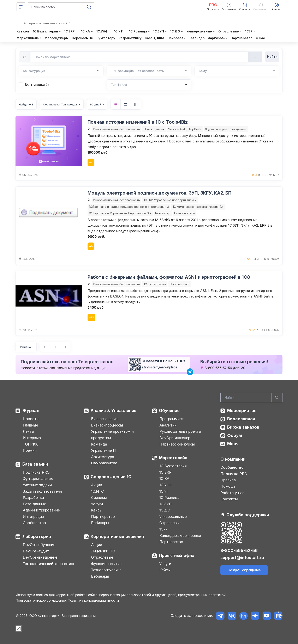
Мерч (233, 444)
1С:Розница (169, 498)
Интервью (32, 438)
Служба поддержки (248, 515)
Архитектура (103, 457)
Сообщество (34, 523)
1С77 (163, 529)
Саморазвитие (104, 463)
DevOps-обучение (39, 545)
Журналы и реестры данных (226, 129)
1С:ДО (165, 510)
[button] (115, 104)
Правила (228, 480)
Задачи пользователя (42, 491)
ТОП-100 (31, 444)
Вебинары (100, 523)
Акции (97, 485)
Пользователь (185, 213)
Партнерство (103, 517)
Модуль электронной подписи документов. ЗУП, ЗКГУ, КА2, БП (160, 193)
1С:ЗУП (166, 504)
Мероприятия (242, 411)
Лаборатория (37, 536)
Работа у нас (232, 493)
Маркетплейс (173, 458)
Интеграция (33, 517)
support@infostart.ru (242, 558)
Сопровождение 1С (111, 477)
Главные (30, 425)
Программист (180, 284)
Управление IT (104, 450)
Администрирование (41, 510)
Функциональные (38, 479)
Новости (31, 419)
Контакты (229, 499)
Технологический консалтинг (49, 564)
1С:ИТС (97, 491)
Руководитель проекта (180, 431)
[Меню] (21, 7)
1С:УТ (164, 491)
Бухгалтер (163, 213)
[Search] (251, 398)
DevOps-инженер (175, 438)
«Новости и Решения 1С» (164, 361)
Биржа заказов (243, 427)
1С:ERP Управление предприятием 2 (170, 200)
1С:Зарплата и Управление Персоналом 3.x (120, 213)
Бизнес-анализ (104, 419)
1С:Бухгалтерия (173, 466)
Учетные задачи (37, 485)
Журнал (31, 411)
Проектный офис (177, 556)
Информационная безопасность (117, 129)
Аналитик (168, 425)
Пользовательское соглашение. (41, 600)
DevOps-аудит (36, 551)
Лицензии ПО (103, 551)
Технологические (106, 570)
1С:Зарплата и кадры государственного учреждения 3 (129, 207)
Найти (272, 57)
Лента (28, 431)
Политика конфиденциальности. (94, 600)
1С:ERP (165, 472)
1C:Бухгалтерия (155, 284)
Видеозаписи (241, 419)
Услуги (97, 504)
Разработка (33, 498)
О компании (233, 459)
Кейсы (97, 510)
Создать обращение (244, 570)
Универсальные (173, 517)
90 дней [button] (96, 104)
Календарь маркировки (180, 536)
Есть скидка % (37, 84)
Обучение (169, 411)
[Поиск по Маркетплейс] (139, 57)
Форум (235, 435)
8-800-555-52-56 (218, 368)
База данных (34, 504)
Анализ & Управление (114, 411)
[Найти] (277, 398)
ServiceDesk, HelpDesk (185, 129)
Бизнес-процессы (107, 425)
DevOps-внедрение (40, 557)
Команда (99, 444)
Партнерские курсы (177, 444)
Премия (30, 450)
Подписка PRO (36, 472)
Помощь (228, 486)
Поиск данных (154, 129)
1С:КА (164, 479)
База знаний (35, 464)
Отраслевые (102, 557)
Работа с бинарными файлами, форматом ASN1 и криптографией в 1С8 (169, 277)
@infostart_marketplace (160, 367)
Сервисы (99, 498)
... (255, 57)
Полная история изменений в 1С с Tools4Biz (138, 122)
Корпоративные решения (117, 536)
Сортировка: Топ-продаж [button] (60, 104)
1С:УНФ (166, 485)
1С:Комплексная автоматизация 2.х (198, 207)
